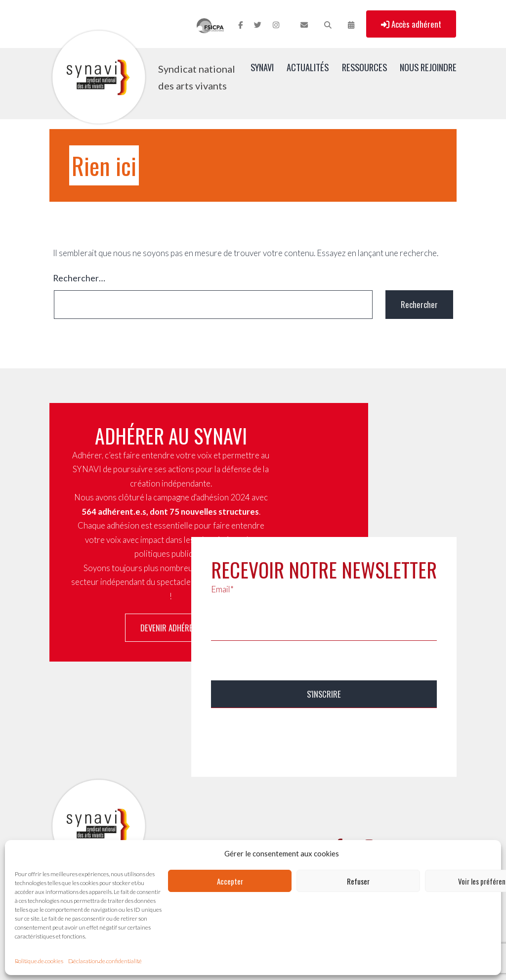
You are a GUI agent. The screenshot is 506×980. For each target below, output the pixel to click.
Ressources (364, 67)
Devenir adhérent (171, 628)
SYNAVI (262, 67)
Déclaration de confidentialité (105, 961)
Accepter (230, 881)
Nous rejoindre (428, 67)
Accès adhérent (411, 24)
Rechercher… (79, 278)
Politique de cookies (39, 961)
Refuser (358, 881)
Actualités (308, 67)
